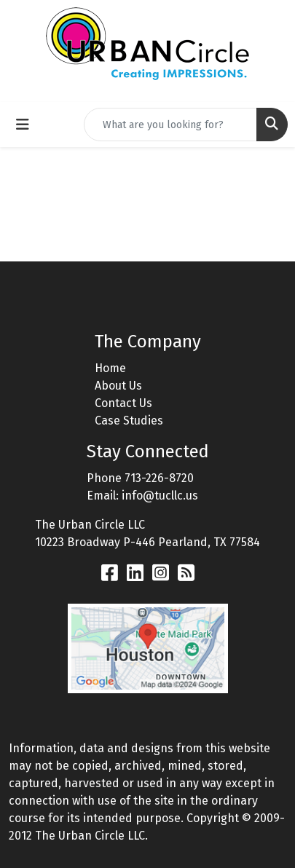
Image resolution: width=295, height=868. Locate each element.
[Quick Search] (170, 125)
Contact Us (123, 403)
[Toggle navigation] (23, 125)
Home (110, 368)
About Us (118, 386)
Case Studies (129, 421)
